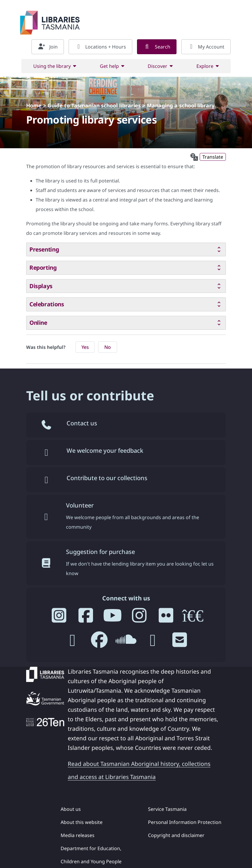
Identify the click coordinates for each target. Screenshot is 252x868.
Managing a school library (181, 105)
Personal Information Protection (185, 822)
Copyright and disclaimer (176, 835)
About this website (82, 822)
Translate (213, 157)
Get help (109, 66)
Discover (157, 66)
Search (157, 47)
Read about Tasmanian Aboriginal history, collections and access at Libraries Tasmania (139, 770)
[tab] (126, 250)
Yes (85, 347)
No (108, 347)
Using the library (52, 66)
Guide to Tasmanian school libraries (94, 105)
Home (34, 105)
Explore (205, 66)
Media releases (78, 835)
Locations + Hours (100, 47)
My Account (206, 47)
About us (71, 809)
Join (48, 47)
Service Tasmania (167, 809)
